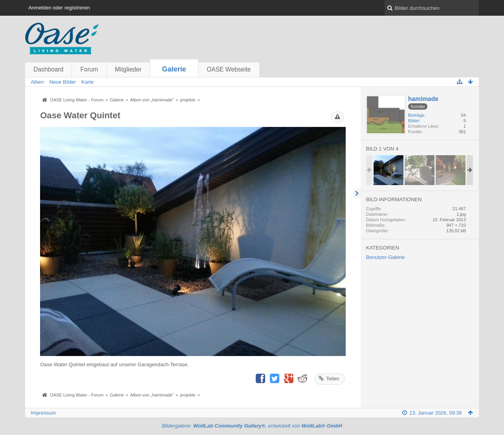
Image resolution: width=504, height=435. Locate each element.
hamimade (423, 99)
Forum (89, 69)
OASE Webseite (229, 69)
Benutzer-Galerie (385, 257)
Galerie (174, 69)
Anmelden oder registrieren (59, 8)
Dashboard (48, 69)
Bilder (414, 121)
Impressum (43, 413)
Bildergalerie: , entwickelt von (252, 426)
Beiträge (416, 115)
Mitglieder (128, 69)
